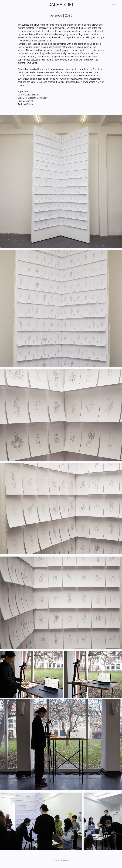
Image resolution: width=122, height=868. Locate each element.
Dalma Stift (61, 4)
